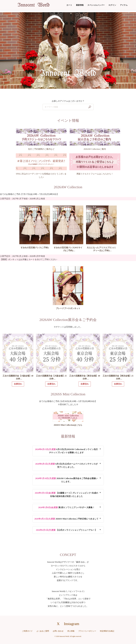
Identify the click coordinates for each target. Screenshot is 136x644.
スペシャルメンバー (96, 5)
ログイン (112, 5)
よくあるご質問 (43, 631)
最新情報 (80, 5)
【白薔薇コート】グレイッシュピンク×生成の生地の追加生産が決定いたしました (66, 495)
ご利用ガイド (27, 631)
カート (69, 5)
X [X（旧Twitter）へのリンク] (58, 624)
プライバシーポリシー (87, 631)
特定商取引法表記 (107, 631)
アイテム (124, 5)
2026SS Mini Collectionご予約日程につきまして (66, 519)
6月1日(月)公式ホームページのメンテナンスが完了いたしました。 (66, 466)
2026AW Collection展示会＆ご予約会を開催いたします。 (66, 480)
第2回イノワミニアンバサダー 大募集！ (66, 507)
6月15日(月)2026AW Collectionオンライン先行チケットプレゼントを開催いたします (66, 451)
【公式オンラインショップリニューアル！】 (66, 530)
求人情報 (71, 631)
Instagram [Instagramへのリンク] (72, 624)
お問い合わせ (58, 631)
